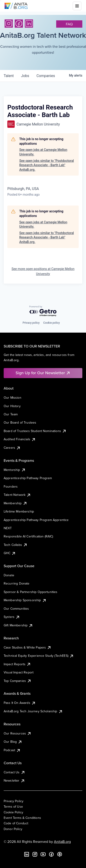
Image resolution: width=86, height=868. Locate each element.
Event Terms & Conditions (22, 818)
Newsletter (14, 780)
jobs (25, 76)
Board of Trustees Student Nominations (35, 431)
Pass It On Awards (20, 703)
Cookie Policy (13, 812)
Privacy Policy (14, 801)
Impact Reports (17, 664)
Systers (12, 617)
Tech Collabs (16, 545)
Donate (9, 575)
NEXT (8, 528)
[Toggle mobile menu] (77, 6)
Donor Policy (13, 829)
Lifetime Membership (19, 511)
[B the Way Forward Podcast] (60, 854)
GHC (10, 553)
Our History (12, 406)
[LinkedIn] (29, 24)
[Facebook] (19, 24)
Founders (11, 486)
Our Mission (12, 398)
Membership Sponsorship (25, 600)
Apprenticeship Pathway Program (28, 478)
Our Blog (13, 742)
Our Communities (16, 609)
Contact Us (14, 772)
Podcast (12, 750)
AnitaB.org (62, 841)
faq (69, 24)
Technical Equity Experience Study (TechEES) (39, 656)
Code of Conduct (16, 823)
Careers (12, 448)
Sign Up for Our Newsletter (43, 373)
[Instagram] (9, 24)
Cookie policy (52, 323)
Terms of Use (13, 807)
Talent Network (17, 495)
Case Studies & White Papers (28, 647)
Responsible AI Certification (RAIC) (28, 536)
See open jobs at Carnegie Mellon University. (43, 152)
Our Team (11, 414)
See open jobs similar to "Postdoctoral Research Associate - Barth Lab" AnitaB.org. (47, 165)
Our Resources (18, 733)
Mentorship (15, 470)
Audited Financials (20, 439)
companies (46, 76)
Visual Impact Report (19, 672)
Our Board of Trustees (20, 422)
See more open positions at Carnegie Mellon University (43, 271)
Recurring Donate (17, 583)
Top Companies (18, 681)
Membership (15, 503)
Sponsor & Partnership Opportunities (31, 592)
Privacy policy (31, 323)
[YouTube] (43, 854)
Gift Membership (18, 625)
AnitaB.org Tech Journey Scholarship (33, 711)
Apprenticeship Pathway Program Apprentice (36, 520)
